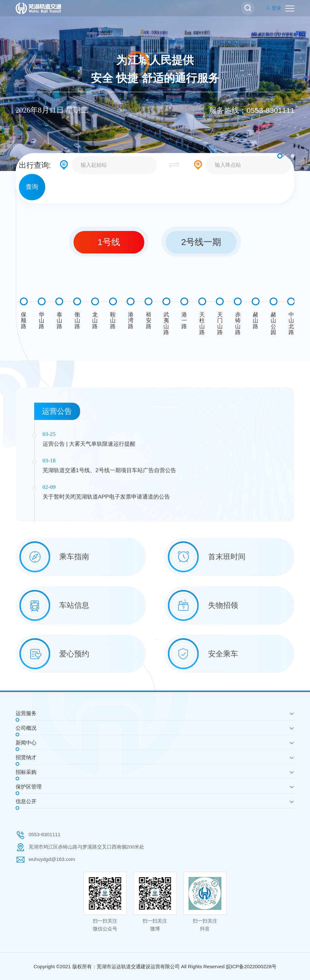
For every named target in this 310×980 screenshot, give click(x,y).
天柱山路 (202, 323)
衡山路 (77, 320)
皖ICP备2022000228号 (251, 966)
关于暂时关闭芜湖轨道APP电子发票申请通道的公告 (106, 561)
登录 (273, 8)
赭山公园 (273, 323)
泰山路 (59, 320)
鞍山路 (113, 320)
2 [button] (280, 156)
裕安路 (149, 320)
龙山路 (95, 320)
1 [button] (272, 156)
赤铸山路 (238, 323)
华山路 (42, 320)
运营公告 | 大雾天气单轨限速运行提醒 (89, 508)
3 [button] (292, 156)
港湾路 (131, 320)
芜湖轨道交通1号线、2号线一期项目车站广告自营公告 (109, 534)
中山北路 (291, 323)
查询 (32, 187)
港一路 (184, 320)
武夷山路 (166, 323)
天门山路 (220, 323)
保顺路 (24, 320)
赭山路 (255, 320)
